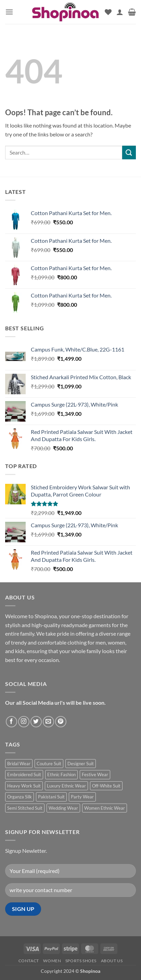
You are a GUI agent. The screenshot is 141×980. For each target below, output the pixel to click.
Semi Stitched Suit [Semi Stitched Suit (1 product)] (25, 808)
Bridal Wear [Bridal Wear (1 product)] (19, 764)
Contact (29, 961)
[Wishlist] (108, 12)
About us (112, 961)
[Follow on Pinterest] (61, 722)
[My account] (120, 12)
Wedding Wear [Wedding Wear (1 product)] (63, 808)
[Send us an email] (48, 722)
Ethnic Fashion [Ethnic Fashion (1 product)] (61, 774)
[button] (9, 12)
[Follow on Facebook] (11, 722)
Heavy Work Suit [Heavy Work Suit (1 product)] (24, 786)
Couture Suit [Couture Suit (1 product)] (49, 764)
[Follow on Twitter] (36, 722)
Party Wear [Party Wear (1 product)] (82, 797)
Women (52, 961)
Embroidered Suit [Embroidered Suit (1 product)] (24, 774)
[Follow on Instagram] (24, 722)
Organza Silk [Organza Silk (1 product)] (20, 797)
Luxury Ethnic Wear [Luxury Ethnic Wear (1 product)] (66, 786)
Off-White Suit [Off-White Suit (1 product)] (106, 786)
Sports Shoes (81, 961)
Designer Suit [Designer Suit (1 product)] (81, 764)
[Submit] (129, 152)
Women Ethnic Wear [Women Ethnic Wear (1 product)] (105, 808)
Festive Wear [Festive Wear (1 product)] (95, 774)
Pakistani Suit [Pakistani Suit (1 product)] (51, 797)
